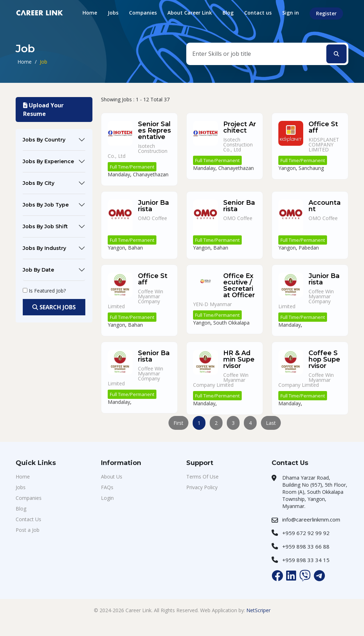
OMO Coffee (152, 218)
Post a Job (28, 530)
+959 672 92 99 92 (306, 533)
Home (90, 13)
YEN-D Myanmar (212, 304)
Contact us (258, 13)
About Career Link (190, 13)
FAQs (107, 487)
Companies (143, 13)
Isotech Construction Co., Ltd (238, 145)
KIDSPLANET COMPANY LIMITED (324, 145)
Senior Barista (239, 206)
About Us (112, 477)
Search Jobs (54, 307)
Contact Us (28, 519)
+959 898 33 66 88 (306, 546)
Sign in (291, 13)
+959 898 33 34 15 (306, 560)
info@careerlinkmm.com (311, 519)
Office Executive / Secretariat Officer (239, 285)
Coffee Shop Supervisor (324, 359)
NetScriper (258, 610)
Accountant (325, 206)
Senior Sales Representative (154, 130)
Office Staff (323, 127)
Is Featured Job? (47, 291)
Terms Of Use (202, 477)
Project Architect (240, 127)
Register (326, 13)
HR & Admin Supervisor (239, 359)
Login (107, 498)
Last (271, 423)
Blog (228, 13)
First (178, 423)
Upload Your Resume (43, 109)
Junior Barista (153, 206)
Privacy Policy (202, 487)
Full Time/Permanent (132, 167)
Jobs (113, 13)
